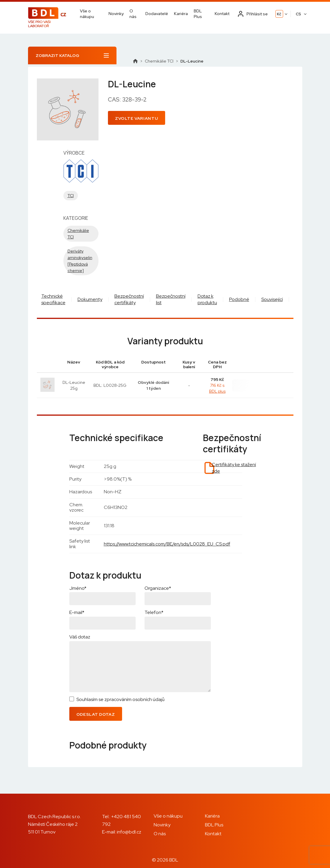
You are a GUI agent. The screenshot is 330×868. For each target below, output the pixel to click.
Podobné (239, 299)
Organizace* (158, 588)
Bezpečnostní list (171, 299)
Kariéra (181, 14)
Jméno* (78, 588)
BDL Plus (198, 14)
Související (272, 299)
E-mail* (77, 612)
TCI (71, 196)
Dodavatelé (157, 14)
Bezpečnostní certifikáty (129, 299)
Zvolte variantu (137, 118)
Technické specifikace (53, 299)
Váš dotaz (80, 637)
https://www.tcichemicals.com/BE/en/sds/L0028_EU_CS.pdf (167, 544)
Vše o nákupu (87, 14)
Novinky (116, 14)
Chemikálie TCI (159, 61)
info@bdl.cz (129, 832)
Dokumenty (90, 299)
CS (298, 14)
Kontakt (222, 14)
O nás (133, 14)
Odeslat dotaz (96, 714)
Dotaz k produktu (207, 299)
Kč (279, 14)
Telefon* (154, 612)
